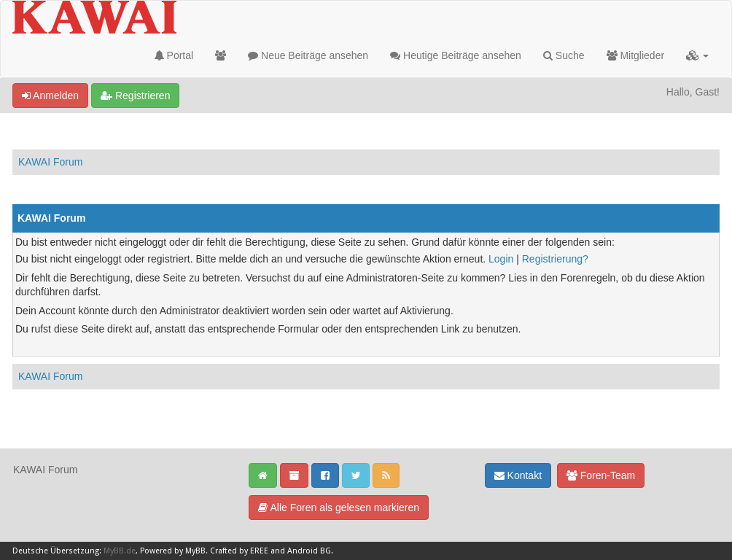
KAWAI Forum (50, 162)
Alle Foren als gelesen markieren (339, 507)
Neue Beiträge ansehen (308, 55)
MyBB (195, 551)
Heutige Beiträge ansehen (456, 55)
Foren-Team (601, 475)
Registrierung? (555, 259)
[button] (697, 55)
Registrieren (135, 96)
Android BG (309, 551)
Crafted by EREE (239, 551)
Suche (564, 55)
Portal (174, 55)
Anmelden (50, 96)
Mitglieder (636, 55)
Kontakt (518, 475)
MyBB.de (120, 551)
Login (501, 259)
